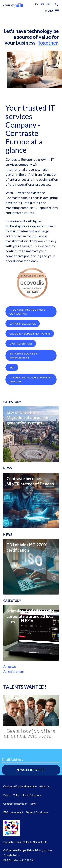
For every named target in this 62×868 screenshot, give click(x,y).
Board (7, 795)
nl (49, 4)
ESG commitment (13, 812)
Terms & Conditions (37, 812)
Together (48, 43)
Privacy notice (43, 850)
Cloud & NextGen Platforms (30, 347)
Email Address (12, 759)
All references (14, 685)
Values (17, 795)
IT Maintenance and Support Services (31, 393)
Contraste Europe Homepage (20, 786)
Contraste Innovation (15, 804)
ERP (12, 381)
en (37, 4)
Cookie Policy (12, 855)
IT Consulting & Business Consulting (27, 325)
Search (56, 4)
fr (43, 4)
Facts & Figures (32, 795)
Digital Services (21, 357)
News (33, 804)
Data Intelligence (23, 337)
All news (10, 680)
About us (44, 786)
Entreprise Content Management (24, 369)
